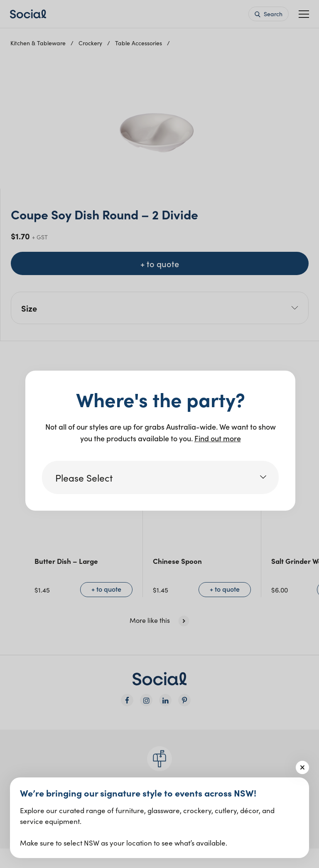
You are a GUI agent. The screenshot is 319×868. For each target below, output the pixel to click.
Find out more (218, 438)
